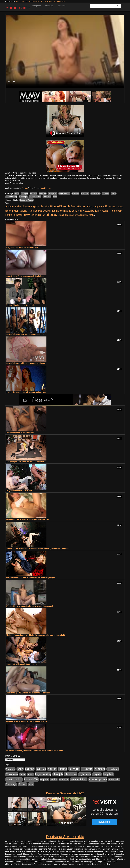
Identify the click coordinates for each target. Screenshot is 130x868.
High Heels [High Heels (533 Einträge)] (56, 211)
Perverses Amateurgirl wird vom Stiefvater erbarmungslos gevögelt (34, 750)
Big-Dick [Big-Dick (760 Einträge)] (36, 206)
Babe (17, 194)
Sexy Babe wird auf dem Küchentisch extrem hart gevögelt (31, 577)
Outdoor (106, 194)
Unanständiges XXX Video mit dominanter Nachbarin (28, 693)
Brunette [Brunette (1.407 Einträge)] (76, 206)
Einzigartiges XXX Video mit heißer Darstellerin (26, 462)
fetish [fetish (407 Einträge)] (8, 211)
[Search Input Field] (103, 6)
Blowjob (25, 194)
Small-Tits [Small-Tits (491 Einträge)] (63, 215)
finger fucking (64, 194)
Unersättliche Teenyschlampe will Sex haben (25, 276)
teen (55, 197)
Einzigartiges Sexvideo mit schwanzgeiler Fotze (26, 392)
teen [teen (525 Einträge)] (91, 215)
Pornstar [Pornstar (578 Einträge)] (17, 215)
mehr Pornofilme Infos (14, 183)
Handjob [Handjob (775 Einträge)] (33, 211)
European (52, 194)
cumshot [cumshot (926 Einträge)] (87, 206)
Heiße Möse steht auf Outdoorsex (20, 433)
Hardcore (85, 194)
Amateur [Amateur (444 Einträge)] (10, 207)
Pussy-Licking (11, 197)
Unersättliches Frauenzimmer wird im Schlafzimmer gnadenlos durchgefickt (38, 548)
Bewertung (49, 6)
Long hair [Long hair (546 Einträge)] (77, 211)
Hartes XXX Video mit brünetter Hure (21, 664)
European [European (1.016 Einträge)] (111, 206)
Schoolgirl (23, 197)
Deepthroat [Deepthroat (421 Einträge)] (99, 207)
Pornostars (61, 6)
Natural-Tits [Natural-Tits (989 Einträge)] (107, 211)
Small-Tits (47, 197)
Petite (114, 194)
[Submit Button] (118, 6)
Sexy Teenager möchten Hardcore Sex (22, 248)
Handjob (75, 194)
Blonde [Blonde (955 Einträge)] (54, 206)
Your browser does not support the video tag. (65, 51)
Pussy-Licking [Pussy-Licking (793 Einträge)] (31, 215)
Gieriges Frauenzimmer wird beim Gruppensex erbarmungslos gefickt (35, 635)
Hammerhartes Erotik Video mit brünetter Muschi (27, 721)
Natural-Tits (95, 194)
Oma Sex (61, 1)
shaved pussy (35, 197)
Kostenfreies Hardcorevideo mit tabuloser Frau (26, 334)
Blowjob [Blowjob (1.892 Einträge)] (65, 206)
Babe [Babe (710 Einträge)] (18, 206)
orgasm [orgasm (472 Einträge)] (118, 211)
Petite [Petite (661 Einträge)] (9, 215)
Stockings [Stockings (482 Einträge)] (74, 215)
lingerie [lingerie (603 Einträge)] (67, 211)
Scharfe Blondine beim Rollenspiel (20, 305)
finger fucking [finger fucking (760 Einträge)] (19, 211)
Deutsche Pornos (48, 1)
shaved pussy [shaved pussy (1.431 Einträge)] (48, 215)
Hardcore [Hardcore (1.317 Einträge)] (44, 211)
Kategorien (36, 6)
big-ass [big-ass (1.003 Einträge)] (26, 206)
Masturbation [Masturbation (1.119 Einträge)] (91, 211)
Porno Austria (22, 1)
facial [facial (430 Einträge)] (120, 207)
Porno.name (18, 8)
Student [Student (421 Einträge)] (84, 215)
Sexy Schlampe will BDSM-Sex (19, 491)
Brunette (34, 194)
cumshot (43, 194)
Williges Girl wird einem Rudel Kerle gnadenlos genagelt (30, 606)
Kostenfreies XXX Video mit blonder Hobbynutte (26, 363)
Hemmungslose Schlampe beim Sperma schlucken (27, 519)
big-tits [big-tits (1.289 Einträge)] (46, 206)
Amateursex (34, 1)
